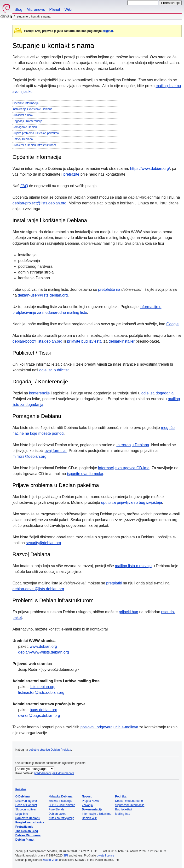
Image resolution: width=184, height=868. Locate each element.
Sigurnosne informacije (130, 805)
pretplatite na (120, 289)
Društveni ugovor (26, 801)
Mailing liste (123, 814)
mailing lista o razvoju (133, 566)
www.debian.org (43, 646)
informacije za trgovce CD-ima (124, 468)
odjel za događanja (157, 393)
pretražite (72, 174)
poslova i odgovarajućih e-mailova (109, 727)
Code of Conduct (26, 805)
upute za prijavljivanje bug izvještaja (132, 502)
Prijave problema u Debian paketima (36, 133)
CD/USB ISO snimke (62, 805)
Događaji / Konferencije (27, 121)
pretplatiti (114, 583)
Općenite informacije (26, 103)
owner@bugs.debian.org (39, 716)
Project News (90, 801)
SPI (66, 856)
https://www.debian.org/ (150, 169)
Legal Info (22, 814)
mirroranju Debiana (133, 445)
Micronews (36, 9)
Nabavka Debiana (60, 797)
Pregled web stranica (30, 822)
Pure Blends (56, 809)
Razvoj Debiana (23, 139)
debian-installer (122, 341)
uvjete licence (106, 856)
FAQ (24, 186)
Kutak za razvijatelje (61, 818)
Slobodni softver (26, 809)
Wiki (68, 9)
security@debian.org (43, 543)
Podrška (121, 797)
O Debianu (23, 797)
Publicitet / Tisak (23, 115)
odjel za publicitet (54, 370)
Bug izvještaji (123, 809)
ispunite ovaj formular (85, 474)
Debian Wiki (90, 818)
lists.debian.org (43, 687)
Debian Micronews (28, 835)
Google (172, 324)
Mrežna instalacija (60, 801)
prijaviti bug (129, 612)
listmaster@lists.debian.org (41, 693)
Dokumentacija (92, 809)
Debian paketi (57, 814)
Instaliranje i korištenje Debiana (32, 109)
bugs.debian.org (43, 710)
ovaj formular (56, 451)
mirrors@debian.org (29, 456)
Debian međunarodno (129, 801)
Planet (55, 9)
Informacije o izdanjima (97, 814)
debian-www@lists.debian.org (44, 652)
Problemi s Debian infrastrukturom (34, 145)
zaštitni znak (50, 860)
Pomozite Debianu (28, 818)
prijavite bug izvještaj (85, 341)
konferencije (39, 393)
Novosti (87, 797)
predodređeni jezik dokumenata (54, 773)
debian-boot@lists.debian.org (37, 341)
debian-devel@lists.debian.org (38, 589)
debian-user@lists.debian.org (43, 295)
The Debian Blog (27, 831)
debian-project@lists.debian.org (39, 203)
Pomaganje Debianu (26, 127)
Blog (18, 9)
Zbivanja (87, 805)
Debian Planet (25, 840)
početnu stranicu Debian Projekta (50, 750)
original (108, 31)
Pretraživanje (24, 827)
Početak (21, 789)
